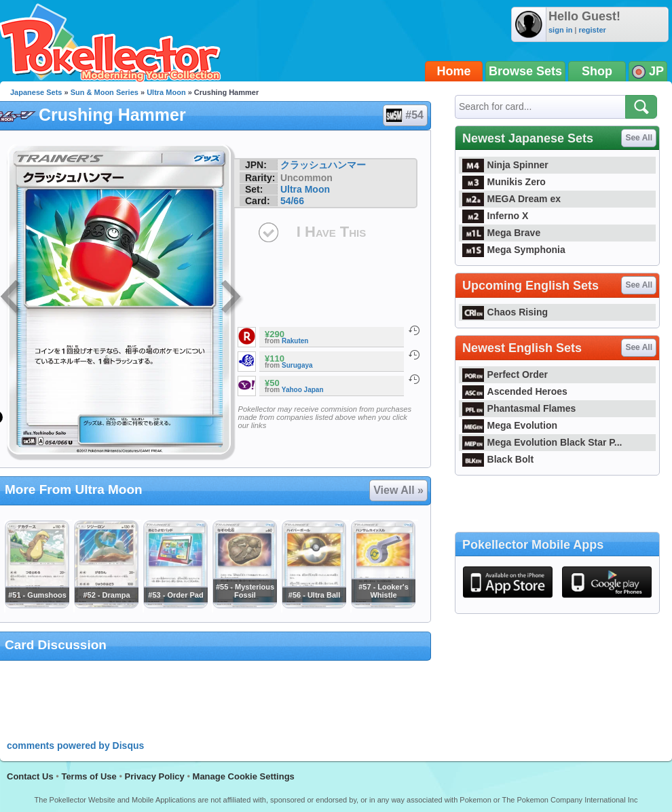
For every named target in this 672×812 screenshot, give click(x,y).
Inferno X (495, 216)
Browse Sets (525, 71)
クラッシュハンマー (323, 165)
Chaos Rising (505, 312)
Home (454, 71)
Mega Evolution (510, 425)
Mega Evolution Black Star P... (542, 442)
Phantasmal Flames (519, 408)
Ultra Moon (166, 92)
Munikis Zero (504, 182)
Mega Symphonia (514, 250)
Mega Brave (501, 233)
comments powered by (75, 746)
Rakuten (295, 341)
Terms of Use (89, 776)
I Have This (331, 232)
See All (639, 138)
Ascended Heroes (515, 391)
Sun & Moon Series (105, 92)
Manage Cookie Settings (244, 776)
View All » (398, 490)
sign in (560, 30)
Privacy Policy (155, 776)
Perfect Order (505, 374)
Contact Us (30, 776)
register (592, 30)
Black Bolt (498, 459)
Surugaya (297, 365)
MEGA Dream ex (511, 199)
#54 (405, 115)
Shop (597, 71)
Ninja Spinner (505, 165)
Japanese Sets (36, 92)
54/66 (292, 201)
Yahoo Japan (303, 390)
